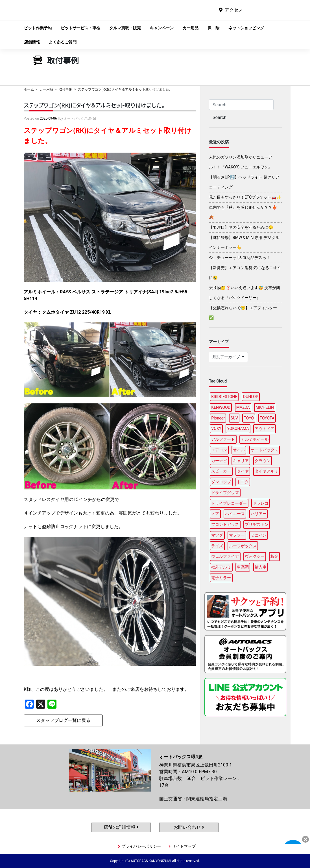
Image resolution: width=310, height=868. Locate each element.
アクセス (234, 10)
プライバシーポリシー (141, 846)
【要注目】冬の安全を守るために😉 (241, 227)
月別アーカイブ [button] (227, 357)
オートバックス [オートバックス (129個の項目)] (265, 450)
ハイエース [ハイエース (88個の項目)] (235, 514)
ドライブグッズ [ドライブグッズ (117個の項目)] (225, 493)
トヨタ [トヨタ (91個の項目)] (243, 482)
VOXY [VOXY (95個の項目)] (216, 428)
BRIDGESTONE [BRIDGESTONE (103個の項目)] (224, 397)
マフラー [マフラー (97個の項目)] (237, 535)
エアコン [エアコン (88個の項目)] (219, 450)
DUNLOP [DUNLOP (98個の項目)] (251, 397)
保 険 (213, 28)
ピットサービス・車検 (80, 28)
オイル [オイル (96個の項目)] (239, 450)
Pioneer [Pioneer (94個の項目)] (218, 418)
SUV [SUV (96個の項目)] (234, 418)
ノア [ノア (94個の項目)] (215, 514)
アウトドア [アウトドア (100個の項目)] (265, 428)
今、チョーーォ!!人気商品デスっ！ (240, 258)
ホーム (29, 89)
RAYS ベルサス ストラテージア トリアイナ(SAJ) (109, 292)
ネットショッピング (246, 28)
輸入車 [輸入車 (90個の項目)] (261, 567)
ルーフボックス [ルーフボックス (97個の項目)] (243, 546)
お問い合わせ (189, 827)
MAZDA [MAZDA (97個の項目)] (243, 407)
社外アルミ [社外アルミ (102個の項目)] (221, 567)
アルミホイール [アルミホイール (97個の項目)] (255, 439)
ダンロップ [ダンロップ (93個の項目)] (221, 482)
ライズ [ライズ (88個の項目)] (217, 546)
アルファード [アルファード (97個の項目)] (223, 439)
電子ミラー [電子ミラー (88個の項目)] (221, 578)
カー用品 (191, 28)
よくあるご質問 (63, 42)
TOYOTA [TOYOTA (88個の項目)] (267, 418)
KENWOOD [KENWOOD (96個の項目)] (221, 407)
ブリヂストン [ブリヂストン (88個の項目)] (257, 524)
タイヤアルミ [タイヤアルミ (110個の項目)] (267, 471)
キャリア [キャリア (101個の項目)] (241, 461)
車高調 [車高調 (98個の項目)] (243, 567)
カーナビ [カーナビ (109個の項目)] (219, 461)
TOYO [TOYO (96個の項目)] (249, 418)
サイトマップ (184, 846)
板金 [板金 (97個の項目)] (274, 556)
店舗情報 (32, 42)
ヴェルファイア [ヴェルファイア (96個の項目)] (225, 556)
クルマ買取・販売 (125, 28)
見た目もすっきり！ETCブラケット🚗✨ (245, 197)
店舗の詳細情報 (121, 827)
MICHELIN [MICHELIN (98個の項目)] (265, 407)
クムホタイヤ (55, 312)
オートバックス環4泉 (140, 15)
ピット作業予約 (38, 28)
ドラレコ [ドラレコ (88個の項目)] (261, 503)
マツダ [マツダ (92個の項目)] (217, 535)
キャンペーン (162, 28)
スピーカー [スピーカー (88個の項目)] (221, 471)
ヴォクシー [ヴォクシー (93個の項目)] (255, 556)
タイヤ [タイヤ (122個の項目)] (243, 471)
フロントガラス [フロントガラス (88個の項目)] (225, 524)
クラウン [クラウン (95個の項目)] (263, 461)
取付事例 (66, 89)
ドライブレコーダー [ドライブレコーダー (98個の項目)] (229, 503)
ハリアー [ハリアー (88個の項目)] (259, 514)
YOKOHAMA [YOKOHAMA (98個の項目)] (238, 428)
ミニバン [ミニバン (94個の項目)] (259, 535)
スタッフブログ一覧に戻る (63, 720)
